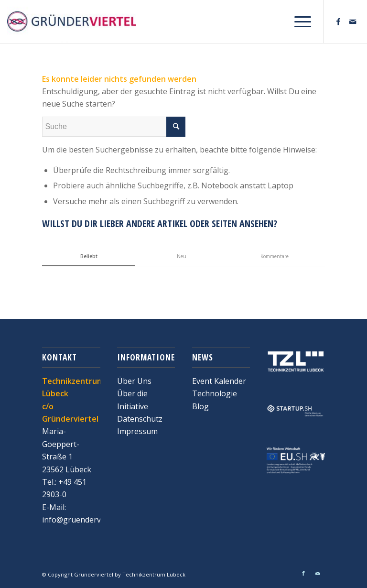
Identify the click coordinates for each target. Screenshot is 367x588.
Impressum (137, 431)
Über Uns (134, 381)
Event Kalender (219, 381)
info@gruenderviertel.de (86, 520)
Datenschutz (140, 419)
